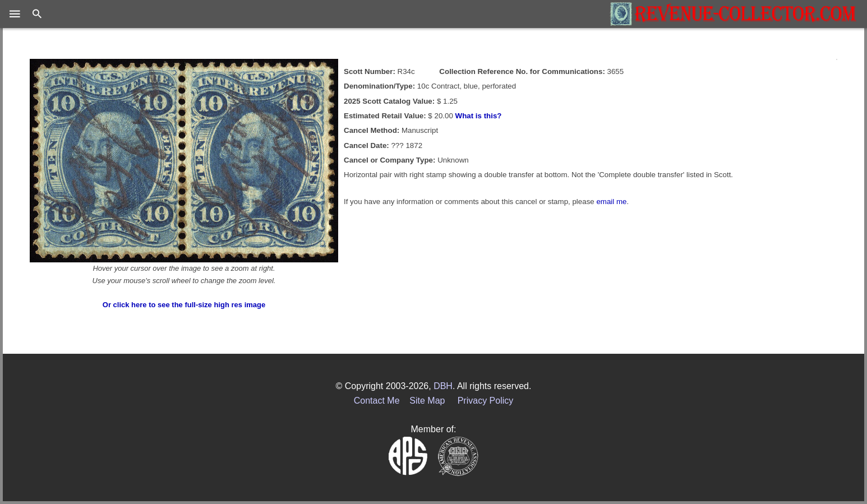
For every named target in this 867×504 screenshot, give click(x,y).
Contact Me (377, 401)
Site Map (427, 401)
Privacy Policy (486, 401)
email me (611, 202)
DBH (443, 386)
